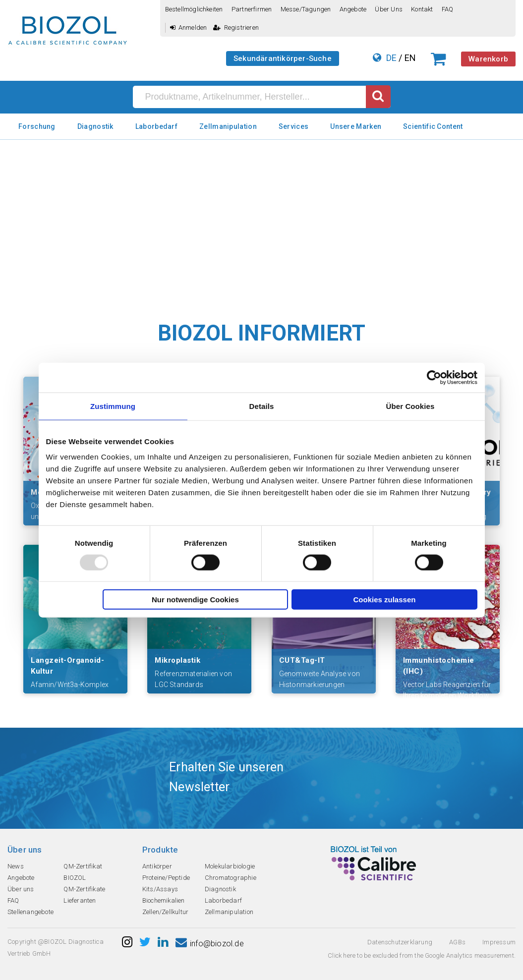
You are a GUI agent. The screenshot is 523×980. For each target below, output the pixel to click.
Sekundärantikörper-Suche (283, 58)
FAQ (448, 9)
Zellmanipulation (228, 126)
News (16, 866)
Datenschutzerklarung (400, 942)
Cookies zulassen (385, 600)
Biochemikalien (164, 900)
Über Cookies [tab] (410, 406)
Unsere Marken (356, 126)
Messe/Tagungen (306, 9)
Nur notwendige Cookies (195, 600)
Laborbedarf (156, 126)
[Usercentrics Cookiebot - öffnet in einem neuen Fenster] (434, 377)
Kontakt (422, 9)
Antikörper (157, 866)
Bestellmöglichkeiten (194, 9)
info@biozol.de (210, 944)
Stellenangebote (30, 912)
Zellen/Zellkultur (165, 912)
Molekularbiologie (230, 866)
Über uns (389, 9)
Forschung (37, 126)
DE (391, 58)
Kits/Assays (160, 889)
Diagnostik (95, 126)
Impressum (499, 942)
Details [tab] (262, 406)
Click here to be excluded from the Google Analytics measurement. (422, 955)
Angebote (353, 9)
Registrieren (236, 28)
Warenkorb (488, 59)
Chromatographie (231, 878)
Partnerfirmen (252, 9)
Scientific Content (433, 126)
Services (293, 126)
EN (410, 58)
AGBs (457, 942)
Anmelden (189, 28)
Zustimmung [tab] (113, 406)
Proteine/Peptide (166, 878)
